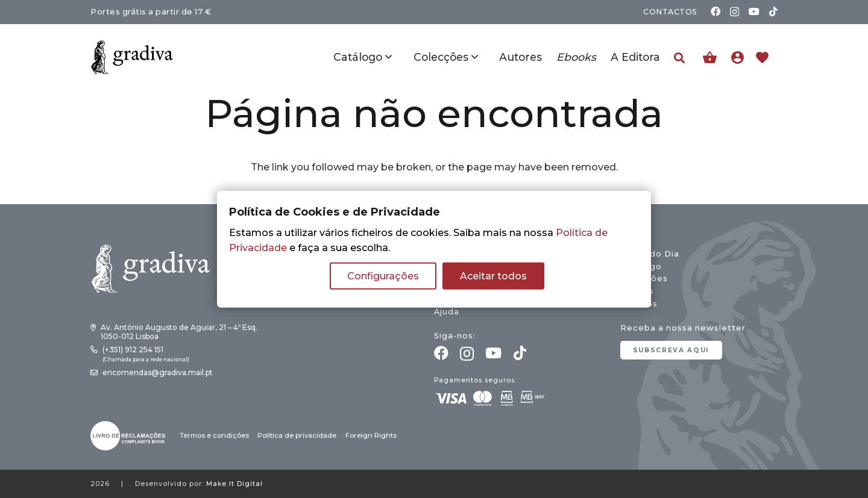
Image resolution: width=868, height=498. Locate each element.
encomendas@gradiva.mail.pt (158, 372)
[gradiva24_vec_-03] (128, 436)
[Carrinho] (710, 58)
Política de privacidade (297, 435)
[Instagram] (734, 12)
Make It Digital (234, 484)
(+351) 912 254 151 (133, 350)
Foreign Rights (371, 435)
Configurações (383, 276)
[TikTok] (773, 11)
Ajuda (447, 312)
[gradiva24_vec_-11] (132, 57)
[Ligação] (741, 57)
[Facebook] (715, 11)
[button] (679, 58)
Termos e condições (214, 435)
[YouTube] (754, 11)
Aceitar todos (493, 276)
